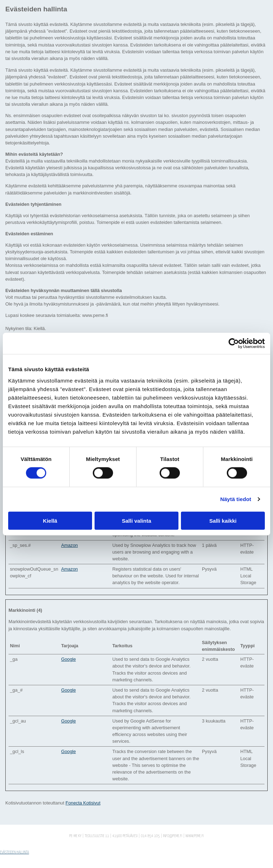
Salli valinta (137, 520)
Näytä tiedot (236, 499)
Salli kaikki (223, 520)
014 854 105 (150, 836)
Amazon (69, 545)
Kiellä (50, 520)
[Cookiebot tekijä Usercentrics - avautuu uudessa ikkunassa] (234, 344)
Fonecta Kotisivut (83, 803)
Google (68, 659)
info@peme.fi (173, 836)
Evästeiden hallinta (15, 852)
